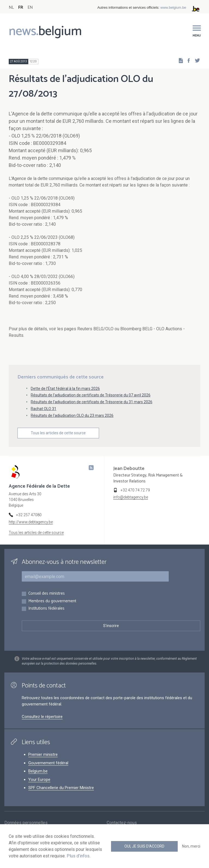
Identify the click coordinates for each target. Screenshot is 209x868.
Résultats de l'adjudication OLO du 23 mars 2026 (72, 415)
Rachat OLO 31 (44, 409)
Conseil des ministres (47, 594)
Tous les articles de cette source (58, 433)
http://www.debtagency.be (31, 522)
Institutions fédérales (46, 609)
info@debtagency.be (131, 497)
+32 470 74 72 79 (135, 490)
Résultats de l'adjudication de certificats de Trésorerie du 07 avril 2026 (91, 395)
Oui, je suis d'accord (144, 846)
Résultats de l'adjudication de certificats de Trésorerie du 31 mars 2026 (92, 402)
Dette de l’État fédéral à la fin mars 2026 (65, 389)
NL (11, 7)
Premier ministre (43, 754)
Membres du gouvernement (52, 601)
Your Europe (39, 780)
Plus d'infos (78, 856)
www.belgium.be (173, 7)
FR (21, 7)
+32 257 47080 (29, 515)
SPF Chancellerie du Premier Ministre (61, 788)
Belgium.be (38, 771)
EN (30, 7)
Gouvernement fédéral (48, 763)
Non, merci (191, 846)
